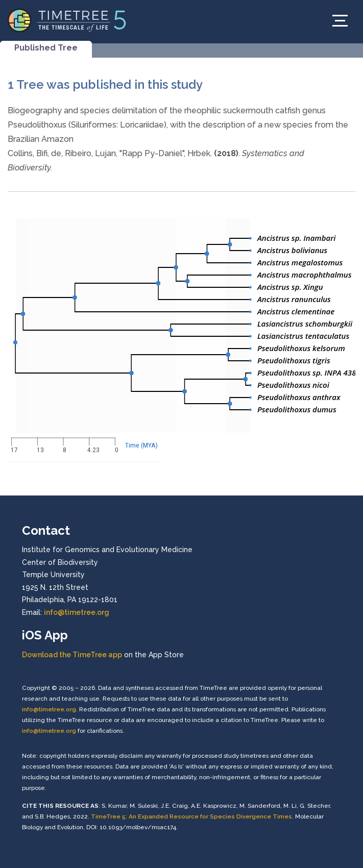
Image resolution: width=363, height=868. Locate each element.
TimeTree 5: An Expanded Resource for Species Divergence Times (191, 816)
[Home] (67, 20)
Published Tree (46, 48)
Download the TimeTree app (72, 655)
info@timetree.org (77, 612)
